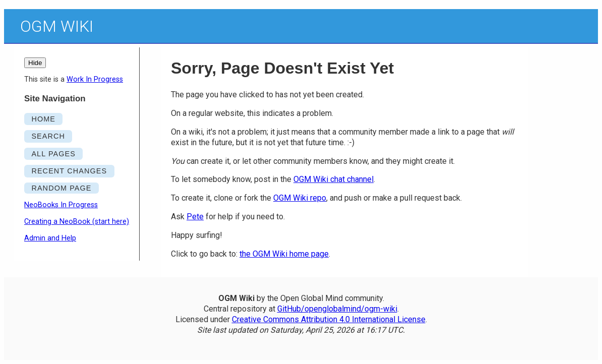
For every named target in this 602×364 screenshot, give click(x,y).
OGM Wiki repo (300, 198)
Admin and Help (50, 238)
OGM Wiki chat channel (334, 179)
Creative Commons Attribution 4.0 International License (329, 319)
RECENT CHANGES (69, 171)
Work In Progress (95, 79)
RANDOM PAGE (61, 188)
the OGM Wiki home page (284, 254)
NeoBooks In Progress (61, 205)
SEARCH (48, 136)
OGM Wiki (57, 26)
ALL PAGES (53, 154)
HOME (43, 119)
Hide (35, 63)
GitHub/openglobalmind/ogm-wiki (337, 309)
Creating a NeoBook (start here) (77, 222)
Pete (195, 217)
